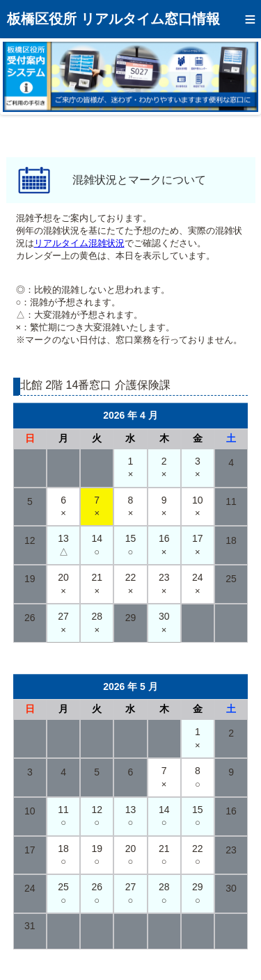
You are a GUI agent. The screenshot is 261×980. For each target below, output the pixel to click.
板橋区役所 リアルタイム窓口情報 (113, 19)
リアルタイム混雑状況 (79, 243)
